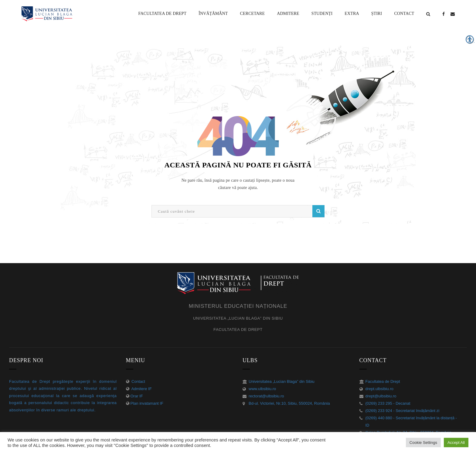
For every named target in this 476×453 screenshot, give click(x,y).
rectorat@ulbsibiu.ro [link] (266, 396)
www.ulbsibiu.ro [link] (262, 389)
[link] (163, 14)
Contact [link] (138, 381)
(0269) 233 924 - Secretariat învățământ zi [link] (403, 411)
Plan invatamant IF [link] (147, 403)
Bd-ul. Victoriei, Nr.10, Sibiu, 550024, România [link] (289, 403)
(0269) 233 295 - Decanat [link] (388, 403)
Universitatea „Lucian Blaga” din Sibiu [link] (282, 381)
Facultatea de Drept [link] (383, 381)
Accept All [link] (456, 443)
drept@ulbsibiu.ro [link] (381, 396)
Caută (318, 211)
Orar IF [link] (137, 396)
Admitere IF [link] (141, 389)
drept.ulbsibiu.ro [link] (380, 389)
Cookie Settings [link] (423, 443)
